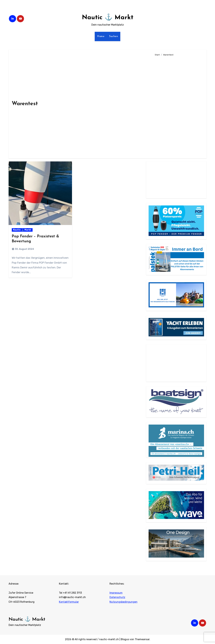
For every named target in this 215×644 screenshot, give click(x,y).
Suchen (114, 36)
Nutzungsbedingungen (123, 602)
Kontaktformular (69, 602)
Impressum (116, 593)
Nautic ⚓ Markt (108, 18)
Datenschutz (117, 597)
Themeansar (142, 639)
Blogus (125, 639)
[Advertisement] (178, 106)
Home (101, 36)
